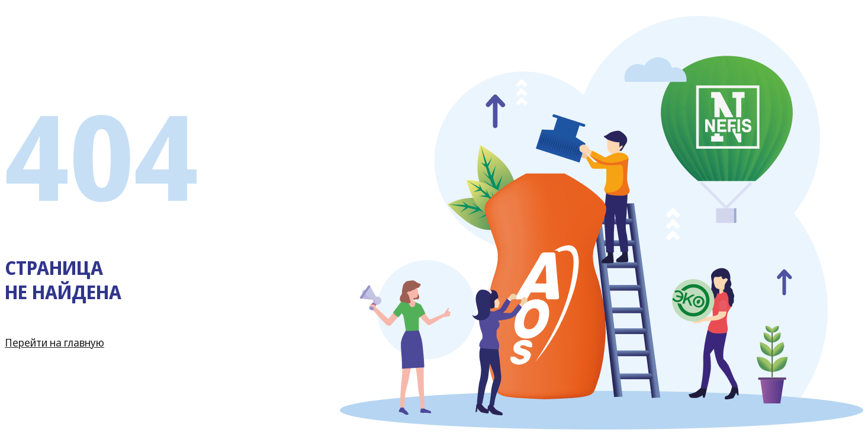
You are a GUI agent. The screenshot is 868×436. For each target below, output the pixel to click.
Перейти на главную (54, 342)
